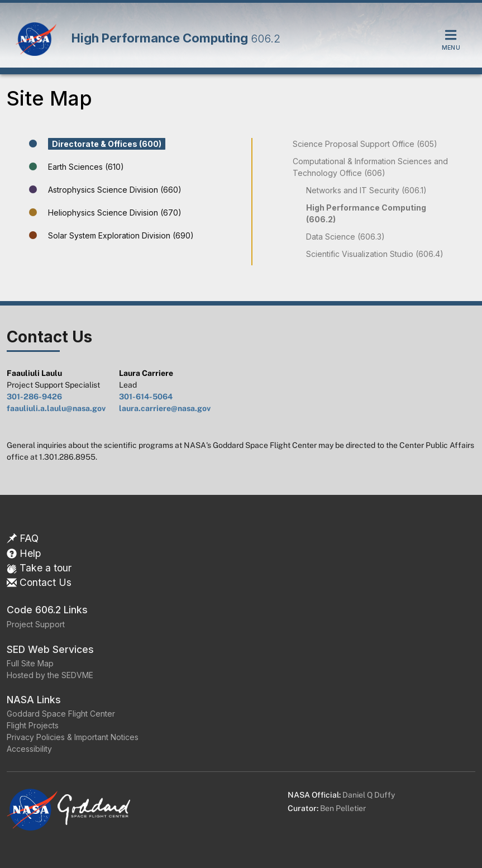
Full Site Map (30, 663)
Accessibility (29, 749)
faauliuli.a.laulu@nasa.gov (56, 408)
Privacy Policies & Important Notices (73, 737)
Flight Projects (33, 725)
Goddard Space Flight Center (61, 714)
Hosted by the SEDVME (50, 675)
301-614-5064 (146, 397)
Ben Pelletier (343, 808)
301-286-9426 (34, 397)
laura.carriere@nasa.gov (165, 408)
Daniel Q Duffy (369, 795)
